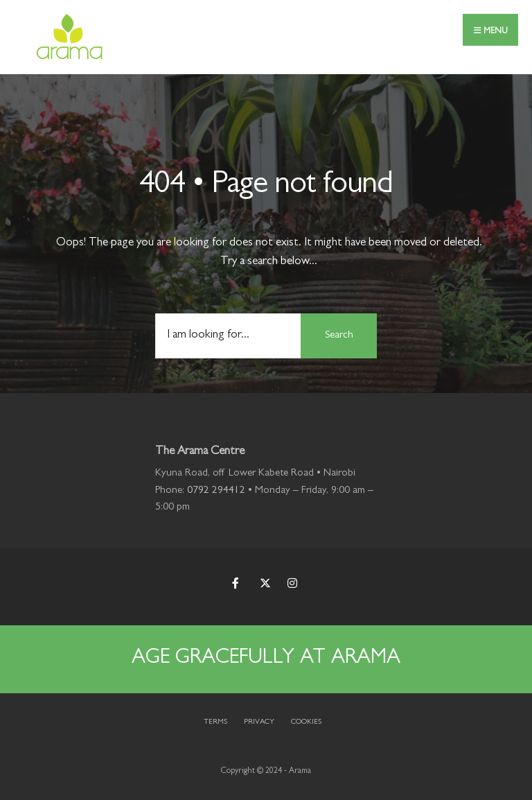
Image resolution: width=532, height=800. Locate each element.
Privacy (259, 722)
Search (339, 336)
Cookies (306, 722)
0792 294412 (216, 491)
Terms (215, 722)
